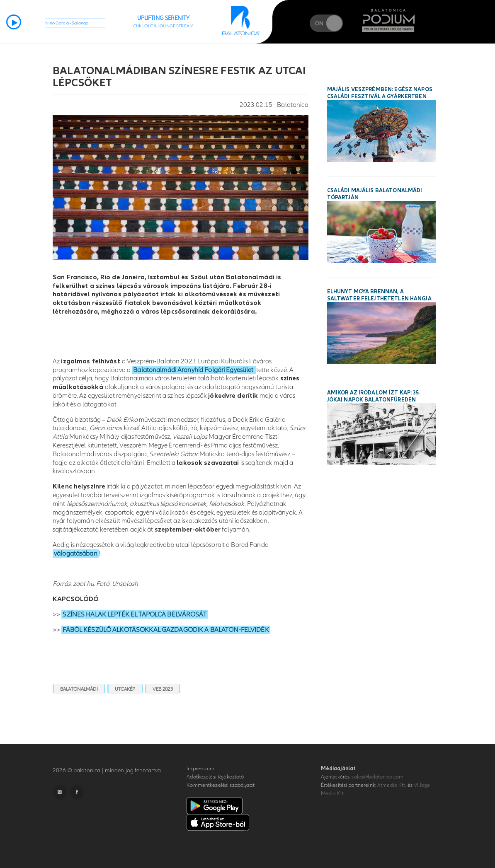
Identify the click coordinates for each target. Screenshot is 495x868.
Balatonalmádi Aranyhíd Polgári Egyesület (194, 370)
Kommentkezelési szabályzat (220, 785)
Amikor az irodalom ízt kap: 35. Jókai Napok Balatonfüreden (374, 396)
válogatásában (76, 554)
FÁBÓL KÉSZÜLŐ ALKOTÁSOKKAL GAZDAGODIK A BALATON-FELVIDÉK (166, 630)
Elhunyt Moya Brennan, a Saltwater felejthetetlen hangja (379, 295)
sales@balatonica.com (377, 777)
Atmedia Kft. (392, 785)
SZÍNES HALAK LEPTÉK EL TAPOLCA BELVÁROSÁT (134, 614)
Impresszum (200, 769)
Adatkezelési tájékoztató (215, 777)
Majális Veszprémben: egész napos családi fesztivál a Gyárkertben (380, 93)
